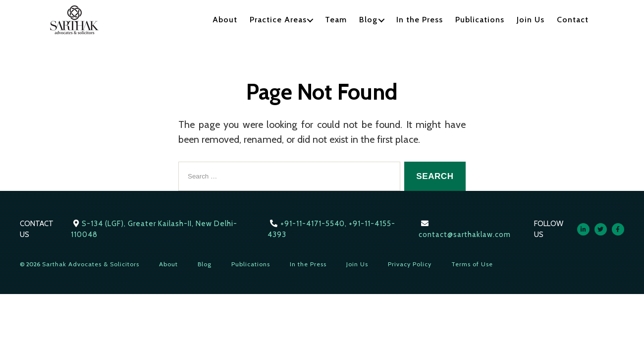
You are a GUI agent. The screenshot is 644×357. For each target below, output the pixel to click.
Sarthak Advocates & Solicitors (91, 264)
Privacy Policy (410, 264)
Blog (368, 20)
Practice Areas (278, 20)
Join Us (531, 20)
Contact (573, 20)
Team (336, 20)
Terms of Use (472, 264)
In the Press (420, 20)
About (225, 20)
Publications (480, 20)
